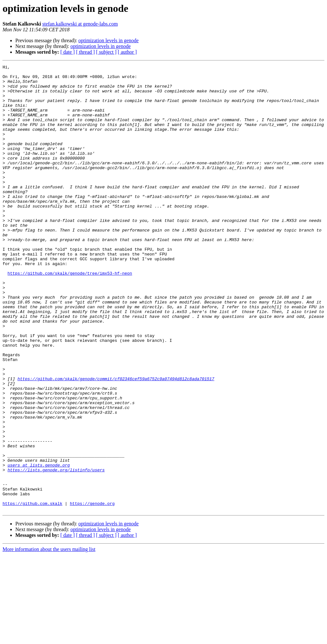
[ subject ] (106, 52)
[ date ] (68, 52)
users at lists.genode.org (39, 546)
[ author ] (127, 52)
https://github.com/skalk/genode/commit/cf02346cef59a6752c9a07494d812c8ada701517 (116, 442)
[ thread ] (85, 52)
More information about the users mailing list (49, 638)
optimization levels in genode (108, 40)
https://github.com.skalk (32, 592)
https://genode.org (92, 592)
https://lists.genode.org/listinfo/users (56, 551)
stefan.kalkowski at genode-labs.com (80, 24)
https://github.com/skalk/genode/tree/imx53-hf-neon (70, 315)
